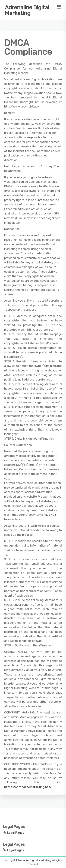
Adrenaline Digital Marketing (27, 10)
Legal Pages (16, 833)
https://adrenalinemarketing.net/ (28, 787)
